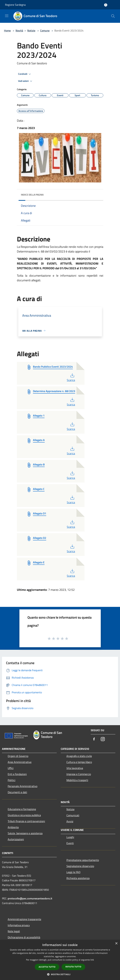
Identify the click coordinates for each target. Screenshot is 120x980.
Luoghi (70, 837)
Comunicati (73, 815)
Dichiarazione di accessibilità (24, 937)
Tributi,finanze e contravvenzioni (26, 821)
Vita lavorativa (75, 768)
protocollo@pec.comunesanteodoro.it (30, 898)
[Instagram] (103, 739)
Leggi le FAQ (73, 872)
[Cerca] (113, 16)
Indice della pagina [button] (32, 195)
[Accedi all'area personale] (106, 5)
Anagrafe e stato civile (79, 756)
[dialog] (60, 960)
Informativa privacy (19, 925)
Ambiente (13, 827)
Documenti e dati (17, 792)
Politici (12, 780)
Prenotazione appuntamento (83, 860)
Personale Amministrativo (23, 786)
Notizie (31, 30)
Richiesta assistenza (78, 878)
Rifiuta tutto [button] (73, 967)
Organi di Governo (18, 756)
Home (7, 30)
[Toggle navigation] (7, 16)
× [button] (116, 944)
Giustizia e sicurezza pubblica (24, 815)
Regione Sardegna (15, 5)
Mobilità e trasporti (77, 780)
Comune (45, 30)
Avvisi (70, 821)
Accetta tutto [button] (47, 967)
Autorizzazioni (16, 839)
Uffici (11, 768)
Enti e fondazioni (17, 774)
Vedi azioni (26, 81)
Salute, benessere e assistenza (25, 833)
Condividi (25, 74)
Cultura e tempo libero (79, 762)
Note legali (14, 931)
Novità (19, 30)
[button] (60, 974)
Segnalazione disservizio (80, 866)
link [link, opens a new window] (92, 960)
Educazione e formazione (22, 809)
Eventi (70, 843)
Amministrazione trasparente (24, 919)
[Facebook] (94, 739)
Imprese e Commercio (79, 774)
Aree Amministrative (20, 762)
